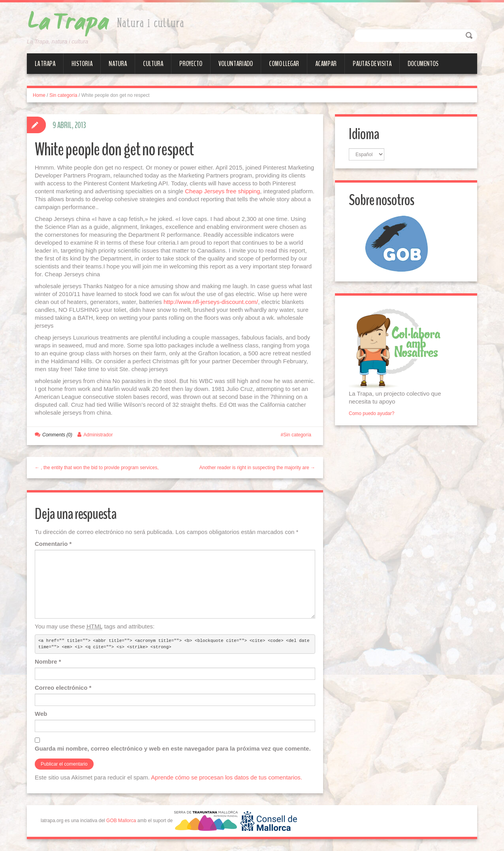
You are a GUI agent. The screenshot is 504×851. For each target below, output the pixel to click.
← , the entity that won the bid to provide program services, (97, 468)
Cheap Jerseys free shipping (222, 191)
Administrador (98, 435)
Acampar (326, 64)
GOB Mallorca (121, 821)
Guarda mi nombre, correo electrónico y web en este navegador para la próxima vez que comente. (173, 748)
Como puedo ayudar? (371, 413)
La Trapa (45, 64)
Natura (118, 64)
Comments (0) (57, 435)
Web (41, 714)
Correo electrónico (63, 688)
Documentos (423, 64)
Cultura (153, 64)
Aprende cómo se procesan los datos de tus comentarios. (227, 777)
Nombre (48, 661)
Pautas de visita (372, 64)
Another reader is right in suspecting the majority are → (257, 468)
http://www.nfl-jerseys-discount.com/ (211, 302)
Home (39, 95)
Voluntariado (236, 64)
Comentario (53, 544)
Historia (82, 64)
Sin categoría (63, 95)
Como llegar (284, 64)
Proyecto (191, 64)
